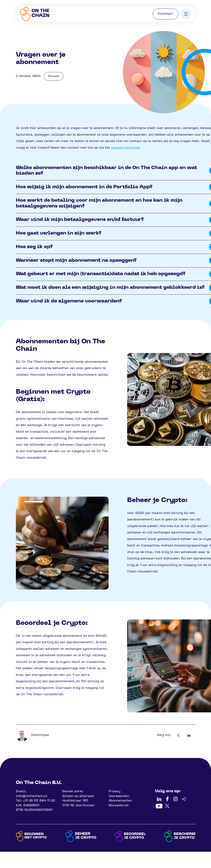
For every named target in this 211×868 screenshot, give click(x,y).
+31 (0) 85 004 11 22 (39, 801)
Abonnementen (120, 801)
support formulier (125, 148)
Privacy (114, 791)
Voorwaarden (119, 796)
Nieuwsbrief (119, 805)
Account (53, 76)
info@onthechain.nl (32, 796)
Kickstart (165, 14)
